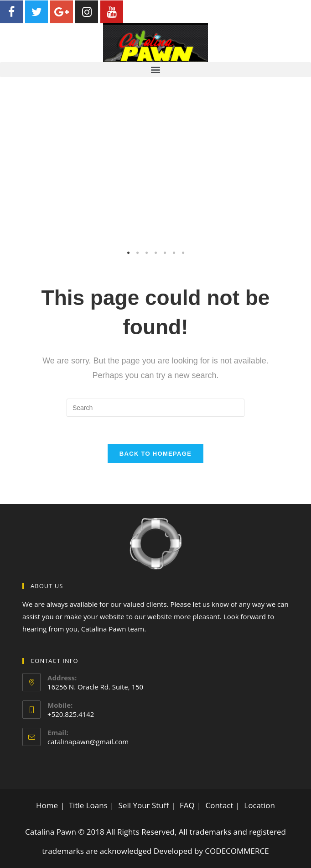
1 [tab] (128, 253)
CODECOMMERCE (237, 851)
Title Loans (88, 805)
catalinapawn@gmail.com (88, 742)
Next (297, 168)
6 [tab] (174, 253)
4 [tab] (155, 253)
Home (47, 805)
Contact (219, 805)
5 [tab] (165, 253)
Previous (14, 168)
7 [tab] (183, 253)
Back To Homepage (155, 454)
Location (259, 805)
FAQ (187, 805)
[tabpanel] (155, 168)
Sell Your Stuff (144, 805)
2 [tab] (137, 253)
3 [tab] (146, 253)
